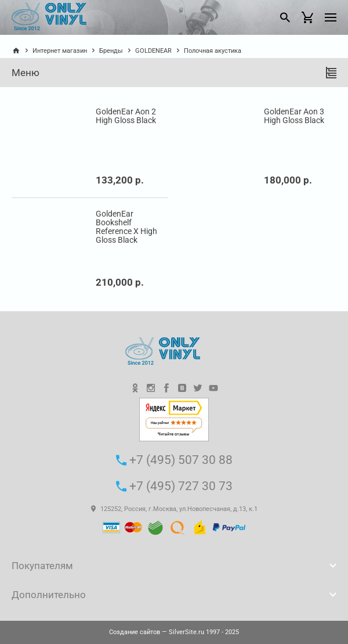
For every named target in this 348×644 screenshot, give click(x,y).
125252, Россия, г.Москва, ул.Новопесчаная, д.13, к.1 (174, 509)
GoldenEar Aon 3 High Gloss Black (294, 116)
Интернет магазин (60, 51)
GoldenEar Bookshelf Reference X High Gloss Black (126, 227)
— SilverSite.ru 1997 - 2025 (174, 632)
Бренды (111, 51)
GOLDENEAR (153, 51)
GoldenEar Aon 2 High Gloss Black (126, 116)
